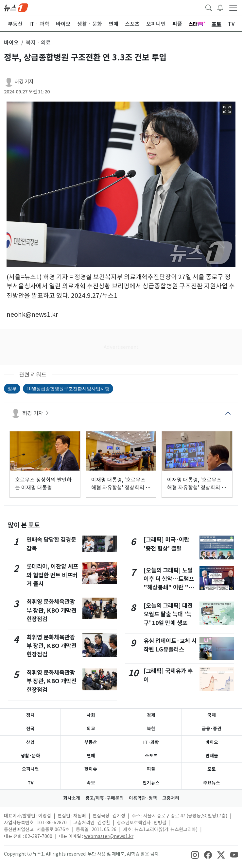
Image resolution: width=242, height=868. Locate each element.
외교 (91, 729)
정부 (12, 389)
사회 (91, 715)
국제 (212, 715)
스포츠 (151, 756)
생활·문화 (30, 756)
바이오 (212, 742)
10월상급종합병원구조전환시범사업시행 (68, 389)
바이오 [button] (11, 42)
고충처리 (171, 798)
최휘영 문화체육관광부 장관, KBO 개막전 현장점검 (52, 610)
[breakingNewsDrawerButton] (220, 7)
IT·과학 (151, 742)
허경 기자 (24, 81)
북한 (151, 729)
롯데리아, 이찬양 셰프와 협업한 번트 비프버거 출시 (52, 575)
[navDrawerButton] (233, 8)
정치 (30, 715)
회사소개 (72, 798)
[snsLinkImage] (195, 855)
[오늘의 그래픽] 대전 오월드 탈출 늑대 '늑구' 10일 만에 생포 (168, 614)
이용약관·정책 (143, 798)
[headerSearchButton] (209, 7)
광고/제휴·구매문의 (104, 798)
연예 (91, 756)
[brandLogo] (16, 7)
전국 (30, 729)
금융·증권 (212, 729)
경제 (151, 715)
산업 (30, 742)
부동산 (91, 742)
